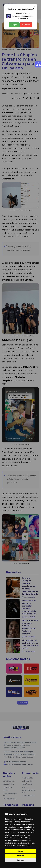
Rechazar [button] (20, 856)
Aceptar (14, 25)
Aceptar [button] (21, 851)
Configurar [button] (20, 860)
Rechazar (26, 25)
